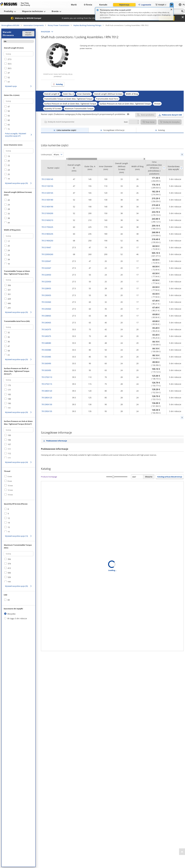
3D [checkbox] (9, 600)
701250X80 (46, 350)
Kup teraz (149, 122)
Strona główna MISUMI (10, 25)
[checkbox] (18, 59)
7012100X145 (47, 179)
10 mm (10, 486)
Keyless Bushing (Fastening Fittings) (87, 25)
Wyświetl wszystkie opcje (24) (16, 462)
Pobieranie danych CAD (172, 115)
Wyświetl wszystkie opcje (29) (16, 412)
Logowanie (144, 5)
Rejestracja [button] (124, 5)
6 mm (10, 477)
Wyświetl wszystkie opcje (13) (16, 536)
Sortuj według (164, 168)
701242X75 (46, 329)
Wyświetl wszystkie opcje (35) (16, 183)
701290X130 (47, 404)
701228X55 (46, 288)
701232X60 (46, 302)
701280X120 (47, 391)
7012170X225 (47, 227)
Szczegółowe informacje (114, 130)
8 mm (10, 481)
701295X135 (47, 411)
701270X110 (47, 377)
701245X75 (46, 336)
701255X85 (46, 357)
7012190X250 (47, 241)
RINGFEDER (46, 32)
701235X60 (46, 309)
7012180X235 (47, 234)
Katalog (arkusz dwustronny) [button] (170, 477)
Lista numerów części (66, 130)
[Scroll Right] (144, 159)
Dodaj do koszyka (170, 122)
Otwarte (149, 477)
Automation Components (34, 25)
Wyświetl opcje (11, 86)
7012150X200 (47, 213)
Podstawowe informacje (57, 441)
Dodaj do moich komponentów (61, 122)
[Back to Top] (182, 852)
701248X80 (46, 343)
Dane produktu (146, 115)
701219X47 (46, 247)
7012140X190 (47, 207)
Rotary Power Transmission (59, 25)
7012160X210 (47, 220)
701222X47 (46, 268)
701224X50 (46, 275)
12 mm (10, 490)
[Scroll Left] (67, 159)
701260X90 (46, 363)
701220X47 (46, 261)
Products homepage (49, 477)
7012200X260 (47, 254)
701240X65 (46, 323)
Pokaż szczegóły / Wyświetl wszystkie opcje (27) (16, 135)
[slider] (113, 477)
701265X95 (46, 370)
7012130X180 (47, 200)
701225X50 (46, 282)
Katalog (59, 84)
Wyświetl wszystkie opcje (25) (16, 359)
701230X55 (46, 295)
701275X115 (47, 384)
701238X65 (46, 316)
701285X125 (47, 398)
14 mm (10, 495)
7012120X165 (47, 193)
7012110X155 (47, 186)
